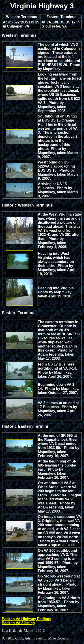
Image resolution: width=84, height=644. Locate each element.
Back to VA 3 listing (18, 623)
